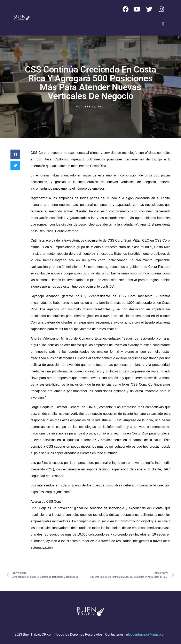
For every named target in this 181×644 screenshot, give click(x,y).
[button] (163, 24)
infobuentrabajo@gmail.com (146, 634)
